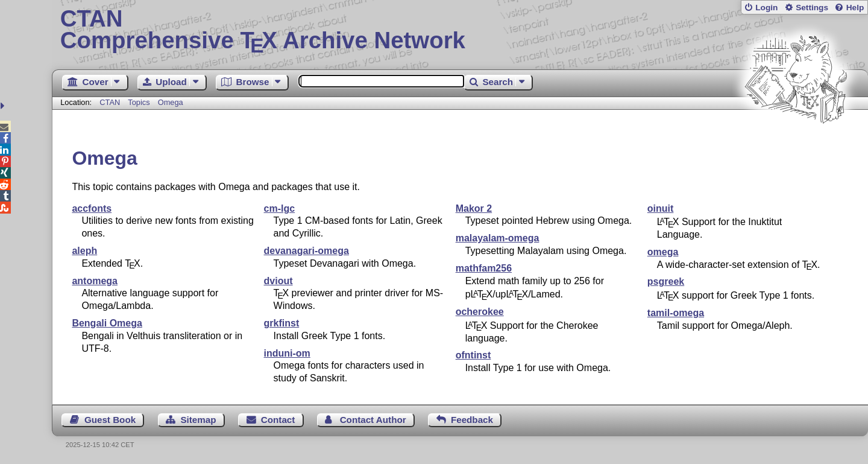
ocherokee (480, 312)
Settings (812, 8)
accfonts (92, 208)
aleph (84, 251)
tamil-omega (676, 313)
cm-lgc (280, 208)
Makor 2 (474, 208)
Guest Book (110, 420)
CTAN (110, 102)
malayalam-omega (498, 238)
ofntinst (473, 355)
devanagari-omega (307, 251)
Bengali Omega (107, 323)
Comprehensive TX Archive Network (460, 30)
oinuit (661, 208)
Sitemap (198, 420)
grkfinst (282, 323)
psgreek (666, 281)
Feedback (472, 420)
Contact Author (373, 420)
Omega (171, 102)
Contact (278, 420)
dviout (278, 281)
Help (855, 8)
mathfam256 (484, 268)
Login (766, 8)
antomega (95, 281)
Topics (140, 102)
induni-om (287, 353)
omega (663, 252)
